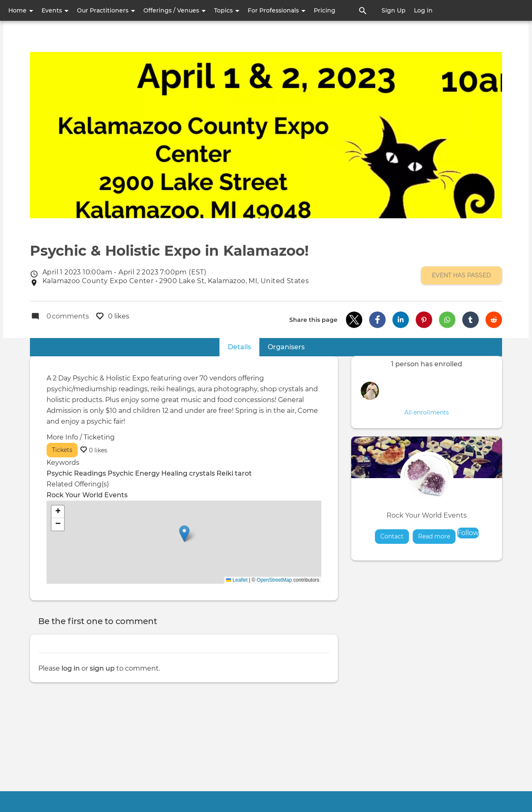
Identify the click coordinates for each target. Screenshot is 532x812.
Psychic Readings (76, 473)
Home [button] (21, 10)
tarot (243, 473)
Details (244, 347)
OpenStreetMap (275, 580)
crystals (202, 473)
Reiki (225, 473)
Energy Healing (161, 473)
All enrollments (427, 412)
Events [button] (55, 10)
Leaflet (237, 580)
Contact (392, 536)
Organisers (286, 347)
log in (71, 668)
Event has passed (462, 276)
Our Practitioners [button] (106, 10)
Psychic (121, 473)
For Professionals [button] (277, 10)
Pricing (325, 10)
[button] (354, 320)
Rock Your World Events (427, 515)
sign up (102, 668)
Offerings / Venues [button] (175, 10)
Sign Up (394, 10)
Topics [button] (227, 10)
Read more (437, 536)
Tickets (62, 450)
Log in (423, 10)
